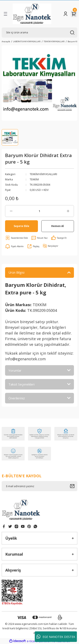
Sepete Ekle (21, 226)
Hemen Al (58, 226)
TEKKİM (34, 179)
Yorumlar (15, 370)
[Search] (39, 33)
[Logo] (32, 14)
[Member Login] (66, 14)
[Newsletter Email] (39, 486)
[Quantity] (39, 211)
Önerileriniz (17, 398)
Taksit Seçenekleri (21, 384)
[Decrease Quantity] (11, 211)
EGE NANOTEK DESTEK (56, 637)
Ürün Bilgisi (16, 272)
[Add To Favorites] (16, 238)
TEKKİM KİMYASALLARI (43, 174)
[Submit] (74, 486)
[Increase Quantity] (68, 211)
